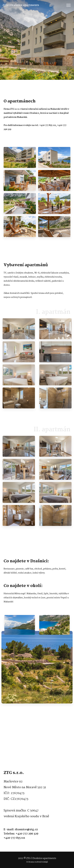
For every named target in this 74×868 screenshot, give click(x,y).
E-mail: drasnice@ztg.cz (21, 830)
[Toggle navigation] (69, 5)
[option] (19, 157)
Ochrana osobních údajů (37, 862)
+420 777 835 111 (14, 838)
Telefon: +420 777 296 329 (21, 834)
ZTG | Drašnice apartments (17, 5)
